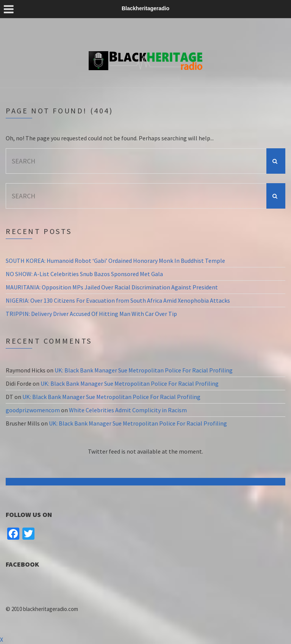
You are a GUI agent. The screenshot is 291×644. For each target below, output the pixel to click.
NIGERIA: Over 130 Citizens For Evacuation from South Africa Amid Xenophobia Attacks (118, 300)
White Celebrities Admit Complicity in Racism (128, 410)
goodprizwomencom (33, 410)
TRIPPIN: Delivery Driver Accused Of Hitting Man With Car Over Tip (91, 314)
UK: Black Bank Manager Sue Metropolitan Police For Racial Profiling (144, 370)
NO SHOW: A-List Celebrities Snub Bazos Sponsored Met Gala (84, 274)
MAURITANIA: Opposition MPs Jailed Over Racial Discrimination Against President (112, 287)
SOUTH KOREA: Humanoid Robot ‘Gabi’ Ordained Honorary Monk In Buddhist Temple (115, 261)
